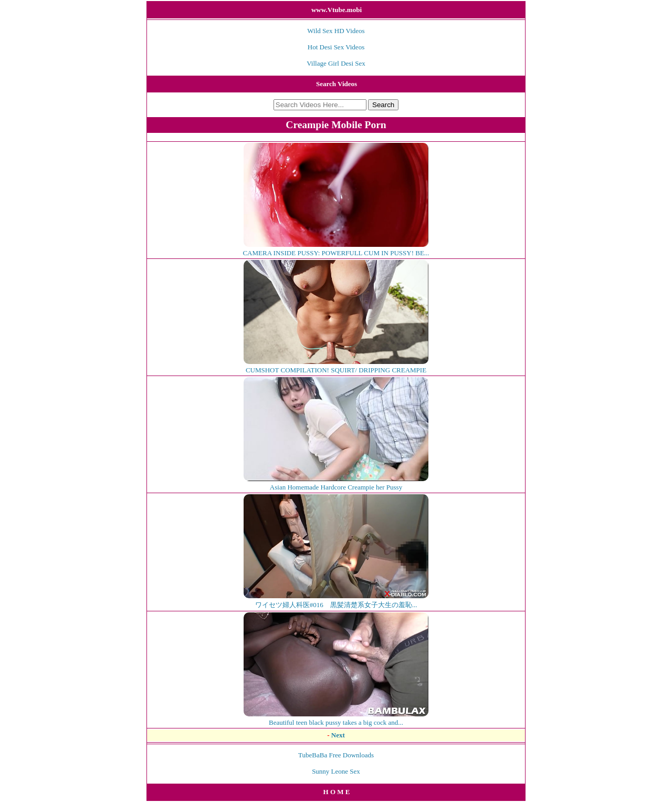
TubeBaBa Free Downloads (336, 755)
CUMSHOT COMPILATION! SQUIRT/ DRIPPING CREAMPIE (336, 366)
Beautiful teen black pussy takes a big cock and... (336, 718)
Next (338, 735)
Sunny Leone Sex (336, 771)
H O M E (337, 792)
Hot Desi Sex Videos (336, 47)
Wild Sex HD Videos (336, 31)
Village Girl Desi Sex (336, 63)
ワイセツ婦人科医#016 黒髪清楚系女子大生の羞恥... (336, 600)
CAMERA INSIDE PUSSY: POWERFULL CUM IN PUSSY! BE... (336, 249)
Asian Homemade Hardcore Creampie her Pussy (336, 483)
